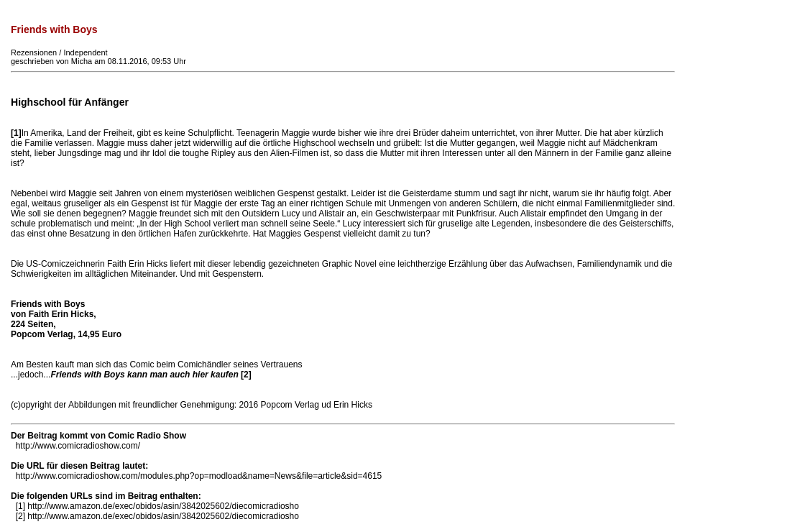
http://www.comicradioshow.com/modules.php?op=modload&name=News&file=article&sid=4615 (199, 476)
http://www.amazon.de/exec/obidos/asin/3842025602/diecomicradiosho (163, 506)
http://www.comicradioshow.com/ (78, 446)
